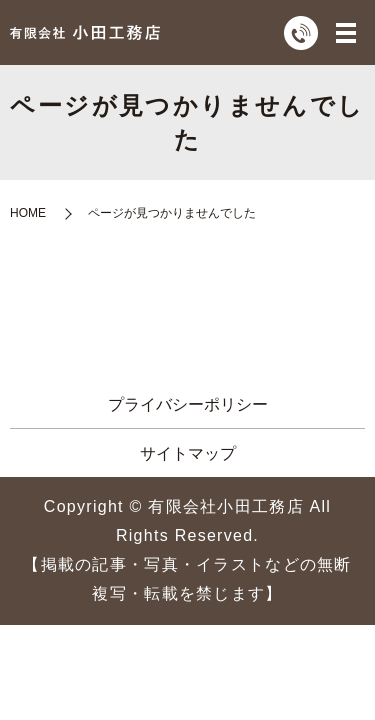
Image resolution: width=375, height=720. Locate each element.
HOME (28, 213)
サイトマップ (188, 453)
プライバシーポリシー (188, 404)
